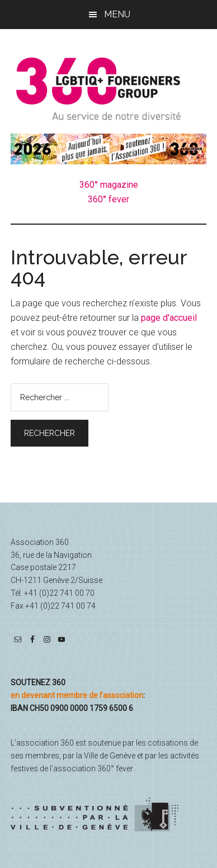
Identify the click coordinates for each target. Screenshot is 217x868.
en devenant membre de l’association (77, 695)
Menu (117, 14)
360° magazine (109, 185)
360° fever (108, 199)
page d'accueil (169, 318)
